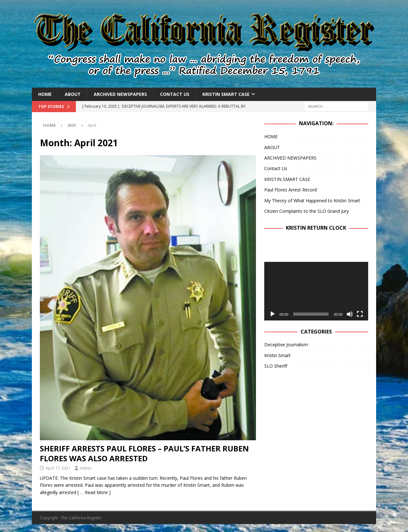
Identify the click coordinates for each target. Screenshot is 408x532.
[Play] (273, 314)
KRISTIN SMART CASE (226, 94)
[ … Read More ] (94, 492)
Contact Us (175, 94)
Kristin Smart (277, 355)
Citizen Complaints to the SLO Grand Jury (306, 211)
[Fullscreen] (360, 314)
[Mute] (350, 314)
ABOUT (73, 94)
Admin (86, 468)
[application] (316, 291)
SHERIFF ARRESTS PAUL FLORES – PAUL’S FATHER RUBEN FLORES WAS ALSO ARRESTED (144, 453)
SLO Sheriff (276, 366)
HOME (45, 94)
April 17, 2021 (58, 468)
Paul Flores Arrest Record (291, 190)
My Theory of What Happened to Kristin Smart (312, 201)
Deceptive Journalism (286, 345)
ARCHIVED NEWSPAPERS (120, 94)
